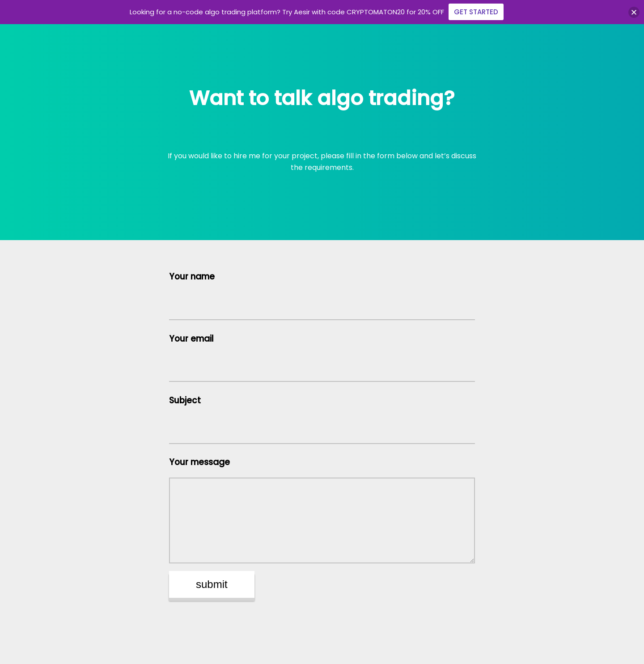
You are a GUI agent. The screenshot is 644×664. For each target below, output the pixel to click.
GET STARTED (476, 12)
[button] (634, 12)
